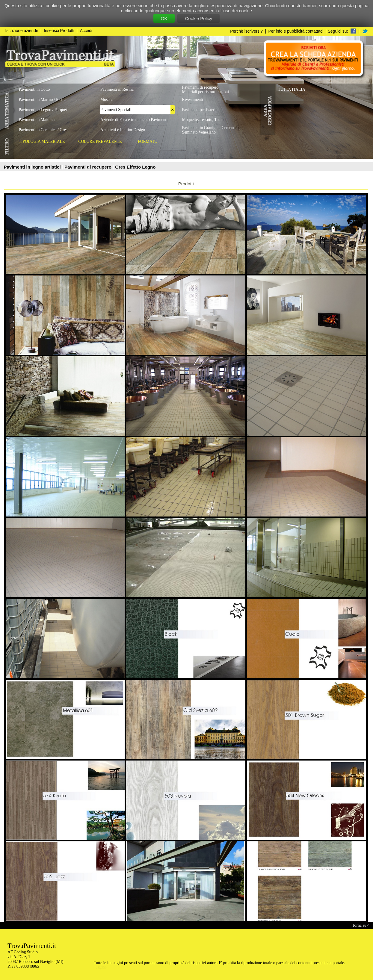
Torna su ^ (361, 925)
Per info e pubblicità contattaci (296, 31)
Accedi (86, 31)
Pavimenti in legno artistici (33, 167)
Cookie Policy (198, 18)
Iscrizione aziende (22, 31)
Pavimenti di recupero (89, 167)
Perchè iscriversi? (246, 31)
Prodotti (186, 184)
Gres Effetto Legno (135, 167)
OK (164, 18)
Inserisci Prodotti (59, 31)
